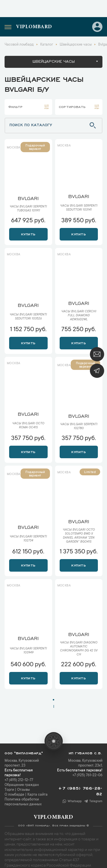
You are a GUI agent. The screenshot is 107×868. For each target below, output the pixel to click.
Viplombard (34, 27)
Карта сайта (38, 795)
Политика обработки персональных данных (23, 802)
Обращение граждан (22, 785)
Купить (28, 234)
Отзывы (24, 790)
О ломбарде (14, 795)
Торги (9, 790)
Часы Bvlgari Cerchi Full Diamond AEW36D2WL (79, 316)
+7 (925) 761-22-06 (87, 775)
